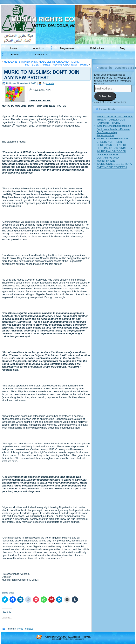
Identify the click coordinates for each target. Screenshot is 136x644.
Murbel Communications (73, 639)
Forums (15, 54)
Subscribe (105, 96)
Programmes (67, 48)
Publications (97, 48)
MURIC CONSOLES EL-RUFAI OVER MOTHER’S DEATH (114, 165)
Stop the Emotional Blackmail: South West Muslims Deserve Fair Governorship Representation (114, 131)
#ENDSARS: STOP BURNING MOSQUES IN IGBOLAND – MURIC (42, 62)
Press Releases (25, 629)
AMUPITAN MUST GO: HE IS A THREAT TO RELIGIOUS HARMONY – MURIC (115, 120)
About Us (38, 48)
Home (14, 48)
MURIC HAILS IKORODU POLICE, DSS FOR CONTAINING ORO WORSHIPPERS (111, 156)
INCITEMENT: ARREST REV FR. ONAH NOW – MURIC (57, 65)
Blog (123, 48)
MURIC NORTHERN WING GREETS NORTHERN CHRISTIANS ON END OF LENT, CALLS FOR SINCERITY (114, 143)
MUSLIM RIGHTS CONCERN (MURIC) (68, 19)
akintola (50, 83)
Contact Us (41, 54)
